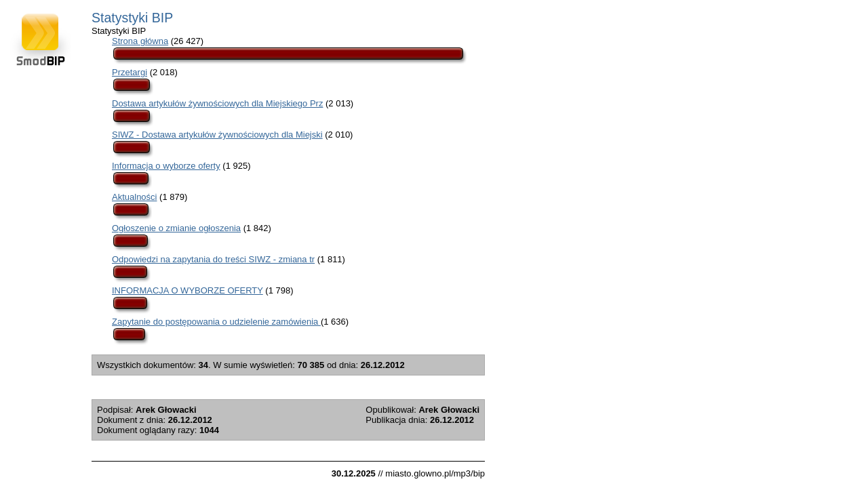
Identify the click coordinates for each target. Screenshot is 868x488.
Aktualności (134, 197)
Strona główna (140, 41)
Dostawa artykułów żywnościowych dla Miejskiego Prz (217, 103)
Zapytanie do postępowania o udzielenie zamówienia (216, 322)
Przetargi (130, 72)
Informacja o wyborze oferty (166, 166)
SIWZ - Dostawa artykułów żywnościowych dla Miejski (217, 135)
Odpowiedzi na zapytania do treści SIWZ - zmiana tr (213, 259)
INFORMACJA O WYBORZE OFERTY (188, 290)
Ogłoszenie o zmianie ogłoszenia (176, 228)
